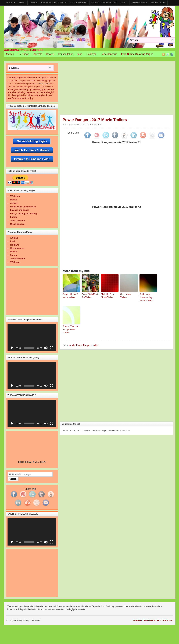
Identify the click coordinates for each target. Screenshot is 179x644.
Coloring (89, 27)
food (80, 54)
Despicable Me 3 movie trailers (70, 296)
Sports (124, 3)
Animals (33, 3)
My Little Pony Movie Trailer (108, 296)
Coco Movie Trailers (126, 296)
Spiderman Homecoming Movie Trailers (146, 297)
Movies (22, 3)
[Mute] (46, 348)
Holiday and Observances (53, 3)
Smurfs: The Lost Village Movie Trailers (71, 330)
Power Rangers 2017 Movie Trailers (95, 120)
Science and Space (79, 3)
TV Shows (24, 54)
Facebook (172, 54)
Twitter (168, 54)
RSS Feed (163, 54)
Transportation (139, 3)
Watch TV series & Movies (88, 125)
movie (72, 345)
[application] (32, 338)
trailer (96, 345)
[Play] (12, 348)
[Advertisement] (119, 89)
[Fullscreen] (52, 348)
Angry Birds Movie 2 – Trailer (90, 296)
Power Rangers (84, 345)
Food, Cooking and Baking (104, 3)
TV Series (11, 3)
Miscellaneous (158, 3)
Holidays (91, 55)
